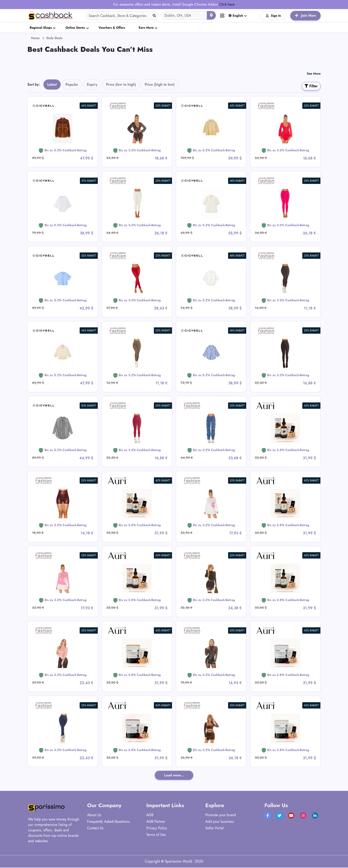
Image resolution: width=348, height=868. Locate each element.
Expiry (92, 84)
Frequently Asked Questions (108, 822)
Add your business (220, 822)
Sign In (273, 16)
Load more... (174, 775)
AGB (150, 815)
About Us (94, 815)
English (236, 16)
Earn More (146, 28)
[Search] (122, 16)
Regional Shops (41, 28)
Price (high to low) (160, 84)
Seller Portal (215, 829)
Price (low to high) (121, 84)
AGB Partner (156, 822)
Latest (52, 84)
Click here (227, 4)
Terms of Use (156, 835)
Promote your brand (221, 815)
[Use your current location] (211, 15)
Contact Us (95, 829)
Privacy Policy (157, 829)
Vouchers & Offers (112, 28)
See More (314, 74)
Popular (72, 84)
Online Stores (75, 28)
